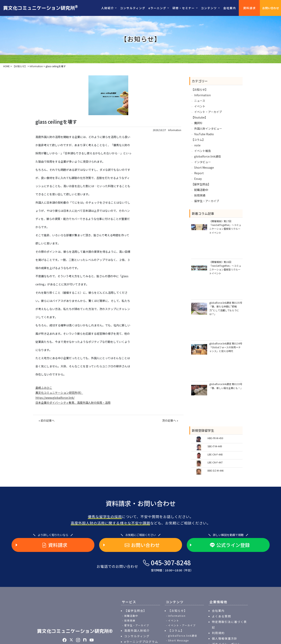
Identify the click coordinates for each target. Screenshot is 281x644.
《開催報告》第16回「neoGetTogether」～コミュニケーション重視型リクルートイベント (225, 268)
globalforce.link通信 (208, 156)
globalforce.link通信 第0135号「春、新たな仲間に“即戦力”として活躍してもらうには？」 (226, 308)
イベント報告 (203, 151)
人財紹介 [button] (108, 8)
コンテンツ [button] (209, 8)
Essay (198, 179)
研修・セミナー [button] (184, 8)
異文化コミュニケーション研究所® (75, 631)
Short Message (204, 167)
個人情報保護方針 (225, 638)
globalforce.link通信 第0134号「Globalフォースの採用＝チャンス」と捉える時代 (226, 347)
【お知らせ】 (200, 89)
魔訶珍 (198, 123)
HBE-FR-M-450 (215, 438)
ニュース (200, 101)
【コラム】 (198, 140)
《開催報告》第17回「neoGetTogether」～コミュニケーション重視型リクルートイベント (225, 227)
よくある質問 (221, 616)
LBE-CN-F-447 (215, 462)
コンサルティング (133, 8)
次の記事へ (169, 420)
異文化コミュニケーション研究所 (41, 8)
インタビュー (203, 162)
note (197, 145)
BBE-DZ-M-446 (216, 470)
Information (175, 130)
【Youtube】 (199, 117)
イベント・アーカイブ (208, 112)
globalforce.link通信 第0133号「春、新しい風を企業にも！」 (226, 386)
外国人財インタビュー (208, 128)
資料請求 (250, 8)
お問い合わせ (271, 8)
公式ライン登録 (230, 545)
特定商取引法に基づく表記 (229, 625)
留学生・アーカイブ (207, 201)
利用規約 (218, 633)
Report (199, 173)
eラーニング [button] (157, 8)
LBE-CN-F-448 (215, 454)
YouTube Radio (204, 134)
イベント (200, 106)
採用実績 (200, 195)
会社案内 (230, 8)
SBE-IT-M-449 (215, 446)
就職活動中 (201, 190)
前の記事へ (48, 420)
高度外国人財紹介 (137, 630)
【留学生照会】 (201, 184)
